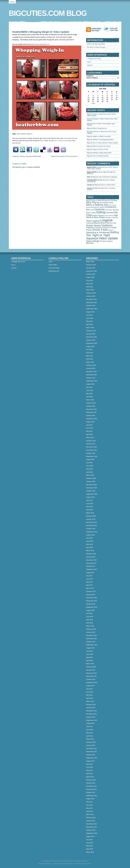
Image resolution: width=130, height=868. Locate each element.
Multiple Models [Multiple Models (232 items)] (94, 225)
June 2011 (90, 805)
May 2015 (89, 657)
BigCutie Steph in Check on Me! (98, 149)
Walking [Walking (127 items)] (89, 241)
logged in (24, 167)
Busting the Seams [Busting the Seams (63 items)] (98, 207)
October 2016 (91, 604)
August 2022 (90, 384)
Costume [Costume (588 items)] (99, 209)
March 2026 (90, 262)
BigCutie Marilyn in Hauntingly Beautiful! (100, 140)
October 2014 (91, 679)
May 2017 (89, 582)
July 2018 (89, 538)
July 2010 (89, 840)
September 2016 (92, 607)
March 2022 (90, 400)
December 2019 (91, 485)
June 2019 (90, 504)
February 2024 (91, 331)
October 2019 (91, 491)
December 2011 (91, 786)
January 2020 (91, 481)
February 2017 (91, 591)
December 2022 (91, 372)
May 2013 (89, 733)
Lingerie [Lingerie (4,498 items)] (107, 220)
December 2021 (91, 409)
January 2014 (91, 708)
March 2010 (90, 852)
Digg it (16, 150)
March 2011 (90, 814)
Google (50, 150)
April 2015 (90, 660)
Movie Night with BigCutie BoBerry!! (101, 173)
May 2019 (89, 507)
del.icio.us (43, 150)
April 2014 (90, 698)
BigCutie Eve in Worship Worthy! (98, 156)
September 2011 (92, 796)
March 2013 (90, 739)
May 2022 (89, 394)
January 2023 (91, 368)
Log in (51, 262)
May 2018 (89, 544)
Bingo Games (87, 863)
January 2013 (91, 745)
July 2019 (89, 500)
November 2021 (91, 412)
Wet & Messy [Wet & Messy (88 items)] (108, 241)
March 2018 (90, 551)
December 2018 (91, 522)
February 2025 (91, 293)
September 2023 (92, 343)
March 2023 (90, 362)
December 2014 (91, 673)
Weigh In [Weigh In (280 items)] (98, 241)
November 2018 (91, 525)
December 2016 (91, 598)
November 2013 (91, 714)
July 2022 (89, 387)
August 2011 (90, 799)
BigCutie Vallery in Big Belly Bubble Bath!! (27, 156)
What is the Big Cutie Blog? (96, 44)
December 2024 (91, 299)
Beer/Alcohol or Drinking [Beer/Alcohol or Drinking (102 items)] (107, 200)
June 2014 (90, 692)
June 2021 (90, 428)
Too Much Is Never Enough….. (97, 47)
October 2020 (91, 453)
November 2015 (91, 639)
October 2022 (91, 378)
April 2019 (90, 510)
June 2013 (90, 730)
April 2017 (90, 585)
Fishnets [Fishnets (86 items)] (101, 215)
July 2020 (89, 463)
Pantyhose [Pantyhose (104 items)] (98, 228)
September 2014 (92, 683)
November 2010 (91, 827)
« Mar (93, 103)
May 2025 (89, 284)
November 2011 (91, 789)
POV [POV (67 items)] (109, 228)
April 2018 (90, 547)
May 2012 (89, 770)
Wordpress (85, 861)
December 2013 (91, 711)
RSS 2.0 (42, 141)
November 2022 (91, 375)
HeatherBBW (68, 138)
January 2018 (91, 557)
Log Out (90, 65)
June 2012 (90, 767)
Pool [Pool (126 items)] (105, 228)
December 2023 (91, 337)
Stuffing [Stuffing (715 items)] (114, 232)
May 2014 (89, 695)
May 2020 (89, 469)
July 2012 (89, 764)
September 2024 (92, 309)
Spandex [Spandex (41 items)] (111, 230)
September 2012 (92, 758)
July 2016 (89, 613)
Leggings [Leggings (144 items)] (96, 221)
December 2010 (91, 824)
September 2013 (92, 720)
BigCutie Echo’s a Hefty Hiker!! (105, 185)
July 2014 (89, 689)
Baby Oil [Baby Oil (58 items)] (89, 200)
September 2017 (92, 569)
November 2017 (91, 563)
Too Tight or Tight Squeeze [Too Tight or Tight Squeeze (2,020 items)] (98, 237)
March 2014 (90, 701)
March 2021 (90, 438)
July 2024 (89, 315)
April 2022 (90, 397)
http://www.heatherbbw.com (41, 44)
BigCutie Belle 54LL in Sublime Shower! (101, 189)
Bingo (49, 863)
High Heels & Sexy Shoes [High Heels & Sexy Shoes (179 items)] (102, 216)
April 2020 (90, 472)
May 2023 (89, 356)
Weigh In (29, 134)
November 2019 (91, 488)
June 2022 (90, 390)
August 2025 (90, 277)
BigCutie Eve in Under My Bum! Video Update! (102, 143)
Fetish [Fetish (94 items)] (95, 215)
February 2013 (91, 742)
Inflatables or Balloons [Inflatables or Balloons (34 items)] (112, 218)
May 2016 (89, 620)
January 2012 (91, 783)
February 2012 (91, 780)
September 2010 (92, 833)
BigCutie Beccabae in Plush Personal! (64, 156)
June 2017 (90, 579)
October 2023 (91, 340)
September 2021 (92, 419)
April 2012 (90, 774)
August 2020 (90, 459)
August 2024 (90, 312)
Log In (89, 62)
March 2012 (90, 777)
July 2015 (89, 651)
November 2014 (91, 676)
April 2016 (90, 623)
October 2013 (91, 717)
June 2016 (90, 617)
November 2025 (91, 271)
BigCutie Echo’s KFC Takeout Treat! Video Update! (103, 168)
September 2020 (92, 456)
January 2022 (91, 406)
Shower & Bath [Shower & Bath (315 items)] (100, 230)
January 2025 (91, 296)
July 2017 (89, 576)
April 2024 (90, 324)
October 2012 (91, 755)
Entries (53, 265)
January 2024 (91, 334)
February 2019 (91, 516)
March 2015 (90, 664)
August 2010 (90, 836)
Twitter (36, 150)
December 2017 (91, 560)
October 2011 (91, 792)
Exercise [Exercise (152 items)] (109, 213)
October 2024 (91, 306)
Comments (54, 268)
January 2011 (91, 821)
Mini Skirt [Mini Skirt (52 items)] (113, 223)
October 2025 (91, 274)
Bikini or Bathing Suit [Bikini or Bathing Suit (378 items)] (97, 205)
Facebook (29, 150)
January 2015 (91, 670)
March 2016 (90, 626)
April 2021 (90, 434)
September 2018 (92, 532)
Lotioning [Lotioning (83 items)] (90, 223)
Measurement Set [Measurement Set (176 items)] (101, 223)
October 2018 (91, 529)
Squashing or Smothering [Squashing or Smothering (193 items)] (98, 232)
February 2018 (91, 554)
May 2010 (89, 846)
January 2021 (91, 444)
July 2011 (89, 802)
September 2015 (92, 645)
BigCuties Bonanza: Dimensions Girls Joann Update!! (102, 132)
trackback (69, 141)
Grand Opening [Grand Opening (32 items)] (109, 216)
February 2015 (91, 667)
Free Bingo (78, 863)
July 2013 (89, 726)
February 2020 (91, 478)
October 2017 (91, 566)
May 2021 (89, 431)
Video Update (21, 134)
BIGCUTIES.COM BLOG (48, 13)
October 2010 (91, 830)
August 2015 (90, 648)
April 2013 (90, 736)
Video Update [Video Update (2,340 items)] (108, 238)
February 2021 (91, 441)
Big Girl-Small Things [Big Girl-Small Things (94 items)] (105, 202)
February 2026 (91, 265)
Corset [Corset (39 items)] (92, 210)
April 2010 (90, 849)
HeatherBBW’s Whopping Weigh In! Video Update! (41, 32)
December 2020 (91, 447)
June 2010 (90, 843)
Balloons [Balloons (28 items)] (95, 200)
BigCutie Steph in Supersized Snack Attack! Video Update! (102, 115)
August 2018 (90, 535)
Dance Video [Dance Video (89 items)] (91, 213)
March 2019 (90, 513)
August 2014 (90, 686)
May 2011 (89, 808)
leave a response (59, 141)
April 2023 (90, 359)
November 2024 (91, 302)
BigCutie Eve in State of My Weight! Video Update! (101, 124)
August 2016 (90, 610)
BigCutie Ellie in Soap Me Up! (97, 128)
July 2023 (89, 349)
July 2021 (89, 425)
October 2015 (91, 642)
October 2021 (91, 415)
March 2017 (90, 588)
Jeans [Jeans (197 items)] (89, 221)
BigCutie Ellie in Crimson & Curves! (99, 146)
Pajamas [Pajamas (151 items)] (90, 228)
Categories (90, 76)
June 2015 (90, 654)
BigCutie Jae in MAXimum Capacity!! (105, 177)
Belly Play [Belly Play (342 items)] (91, 202)
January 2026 (91, 268)
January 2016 (91, 632)
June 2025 (90, 280)
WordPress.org (54, 271)
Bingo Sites (69, 863)
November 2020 (91, 450)
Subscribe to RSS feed (95, 29)
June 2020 (90, 466)
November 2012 (91, 752)
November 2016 (91, 601)
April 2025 (90, 287)
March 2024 (90, 328)
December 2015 (91, 635)
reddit (63, 150)
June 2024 (90, 318)
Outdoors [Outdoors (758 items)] (107, 225)
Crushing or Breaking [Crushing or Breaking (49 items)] (112, 210)
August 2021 (90, 422)
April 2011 (90, 811)
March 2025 (90, 290)
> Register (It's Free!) (94, 59)
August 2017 (90, 573)
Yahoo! (57, 150)
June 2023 (90, 353)
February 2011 (91, 818)
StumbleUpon (23, 150)
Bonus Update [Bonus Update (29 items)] (112, 205)
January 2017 (91, 595)
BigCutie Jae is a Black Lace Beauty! (101, 181)
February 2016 (91, 629)
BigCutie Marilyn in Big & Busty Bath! (99, 153)
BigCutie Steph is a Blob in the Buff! (99, 136)
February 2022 (91, 403)
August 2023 (90, 346)
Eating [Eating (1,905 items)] (101, 212)
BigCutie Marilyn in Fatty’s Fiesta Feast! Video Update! (102, 120)
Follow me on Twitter (111, 29)
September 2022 (92, 381)
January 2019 (91, 519)
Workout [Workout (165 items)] (90, 243)
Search (12, 2)
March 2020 (90, 475)
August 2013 (90, 723)
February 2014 (91, 705)
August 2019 (90, 497)
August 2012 (90, 761)
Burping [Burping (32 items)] (88, 207)
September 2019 (92, 494)
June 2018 (90, 541)
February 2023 (91, 365)
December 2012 (91, 748)
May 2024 (89, 321)
